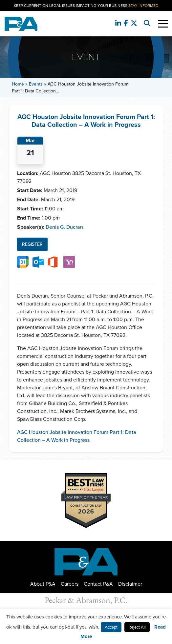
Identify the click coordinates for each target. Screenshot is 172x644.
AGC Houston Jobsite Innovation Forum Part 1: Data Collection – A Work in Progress (77, 436)
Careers (70, 584)
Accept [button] (111, 627)
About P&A (43, 584)
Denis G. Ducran (64, 227)
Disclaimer (130, 584)
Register (32, 244)
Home (18, 84)
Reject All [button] (137, 627)
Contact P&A (98, 584)
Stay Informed (143, 6)
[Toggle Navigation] (163, 24)
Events (36, 84)
